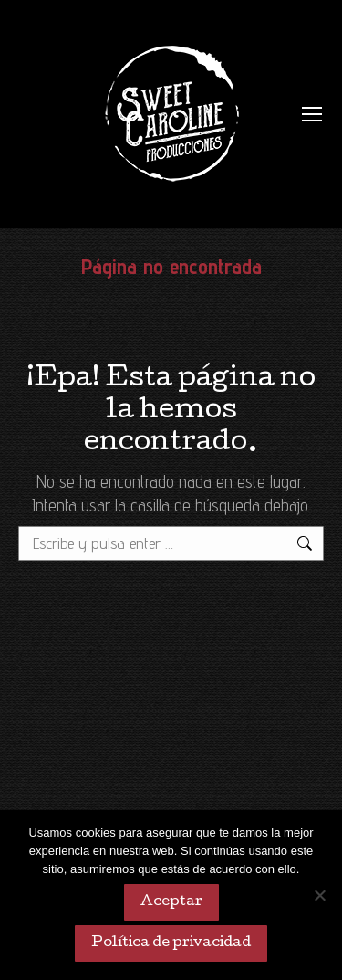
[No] (319, 895)
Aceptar (171, 902)
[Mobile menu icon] (312, 114)
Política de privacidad (171, 943)
